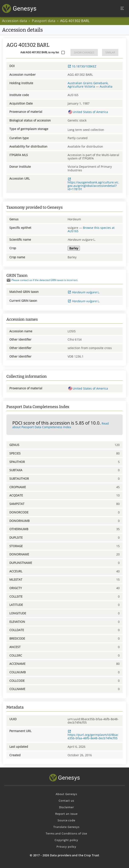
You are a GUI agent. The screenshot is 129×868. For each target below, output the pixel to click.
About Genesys (66, 794)
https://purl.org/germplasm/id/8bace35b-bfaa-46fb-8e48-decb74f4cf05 (93, 735)
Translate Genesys (66, 827)
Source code (66, 820)
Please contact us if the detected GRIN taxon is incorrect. (42, 280)
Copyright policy (66, 840)
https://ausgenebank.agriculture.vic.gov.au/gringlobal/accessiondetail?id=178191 (93, 184)
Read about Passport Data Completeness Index (61, 425)
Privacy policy (66, 847)
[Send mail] (9, 280)
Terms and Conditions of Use (66, 833)
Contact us (66, 801)
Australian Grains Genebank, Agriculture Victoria (88, 85)
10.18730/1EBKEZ (82, 66)
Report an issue (66, 814)
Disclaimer (67, 807)
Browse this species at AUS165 (91, 229)
